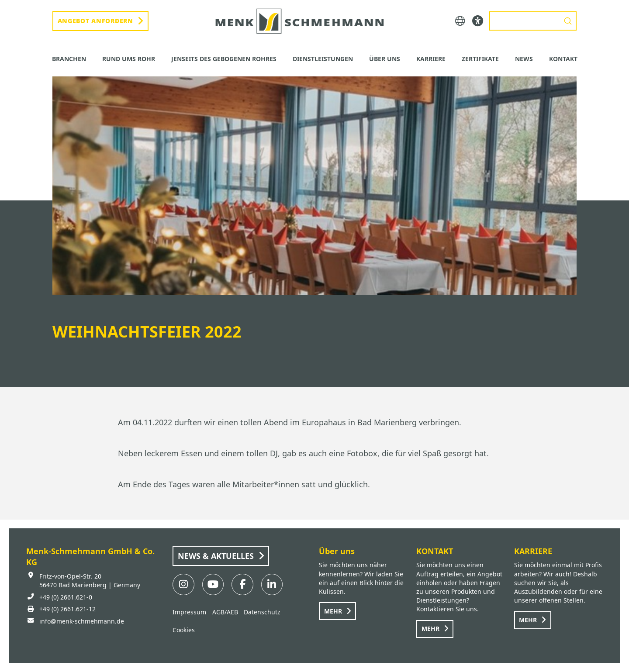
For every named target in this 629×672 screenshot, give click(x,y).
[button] (460, 21)
